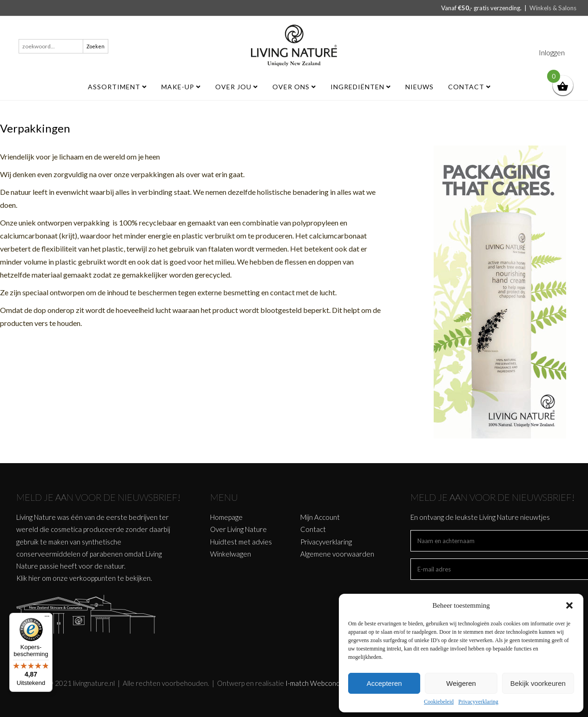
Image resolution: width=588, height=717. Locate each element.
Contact (469, 87)
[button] (569, 605)
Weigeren (461, 683)
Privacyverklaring (478, 702)
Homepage (226, 517)
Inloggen (552, 52)
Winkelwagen (231, 554)
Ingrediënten (361, 87)
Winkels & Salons (553, 8)
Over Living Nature (238, 529)
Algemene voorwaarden (337, 554)
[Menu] (47, 618)
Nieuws (420, 87)
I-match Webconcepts (319, 683)
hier (34, 578)
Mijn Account (320, 517)
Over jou (237, 87)
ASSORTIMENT (117, 87)
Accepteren (384, 683)
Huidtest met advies (241, 542)
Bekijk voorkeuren (538, 683)
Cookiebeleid (439, 702)
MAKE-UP (181, 87)
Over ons (294, 87)
